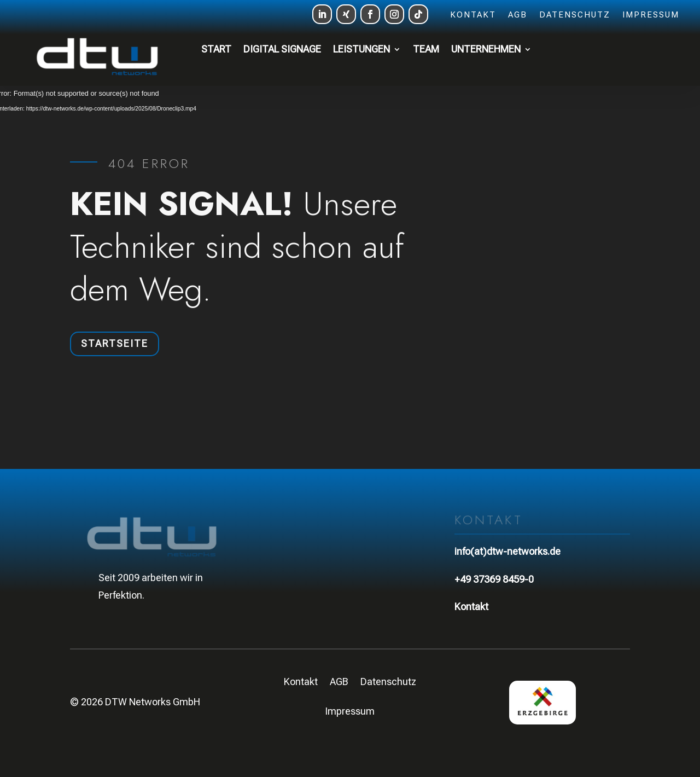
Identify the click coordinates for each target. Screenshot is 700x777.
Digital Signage (282, 49)
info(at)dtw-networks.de (507, 551)
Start (216, 49)
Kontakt (473, 15)
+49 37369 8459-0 (494, 579)
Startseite (115, 343)
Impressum (651, 15)
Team (426, 49)
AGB (518, 15)
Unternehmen (486, 49)
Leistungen (361, 49)
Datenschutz (575, 15)
